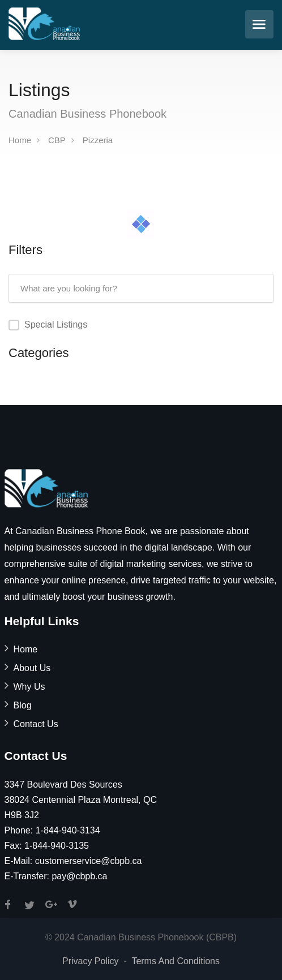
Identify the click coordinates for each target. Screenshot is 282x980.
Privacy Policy (91, 961)
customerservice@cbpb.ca (89, 861)
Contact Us (36, 724)
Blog (23, 705)
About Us (32, 668)
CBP (57, 140)
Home (20, 140)
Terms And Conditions (176, 961)
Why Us (29, 687)
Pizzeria (98, 140)
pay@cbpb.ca (79, 876)
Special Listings (56, 324)
